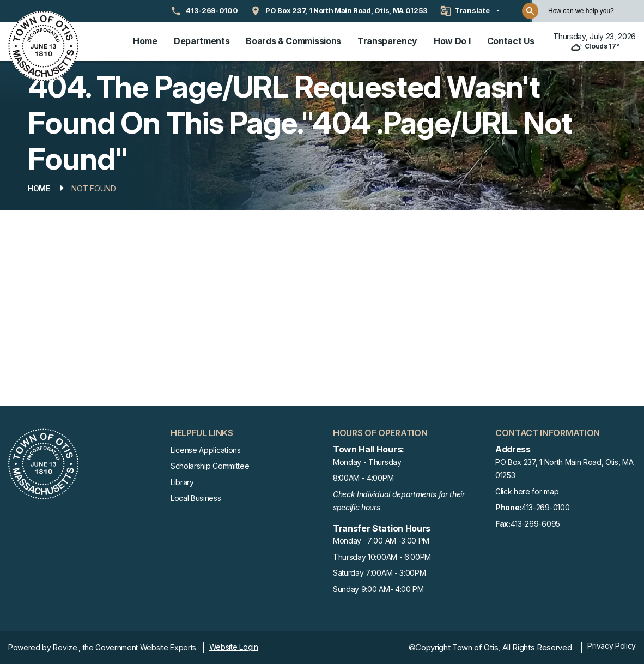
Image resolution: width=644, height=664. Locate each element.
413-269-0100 (532, 508)
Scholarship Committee (210, 466)
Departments (202, 41)
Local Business (196, 498)
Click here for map (527, 491)
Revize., (66, 647)
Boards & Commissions (293, 41)
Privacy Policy (612, 646)
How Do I (452, 41)
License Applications (206, 450)
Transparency (387, 41)
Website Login (234, 647)
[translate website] (470, 11)
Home (145, 41)
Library (182, 482)
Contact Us (511, 41)
